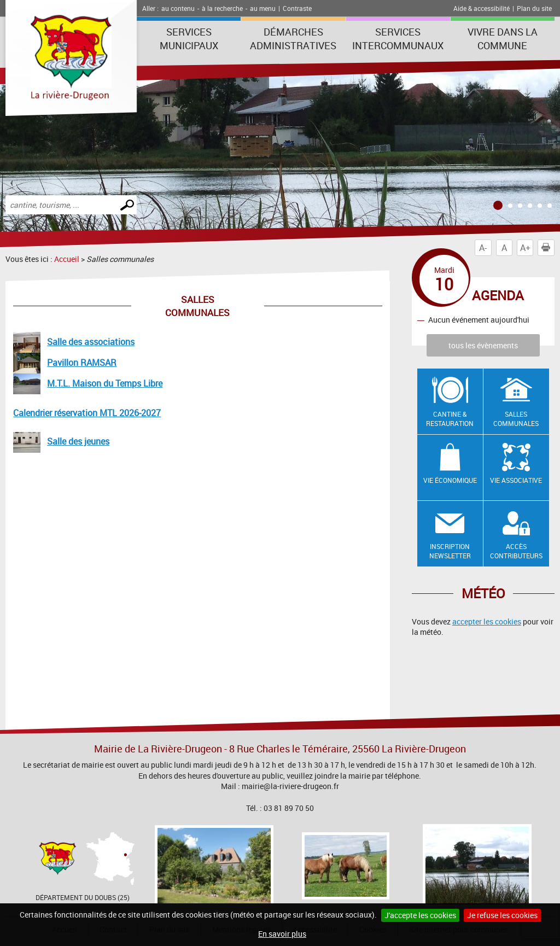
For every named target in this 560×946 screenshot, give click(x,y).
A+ (525, 248)
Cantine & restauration (450, 419)
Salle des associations (91, 342)
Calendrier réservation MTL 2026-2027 (87, 413)
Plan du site (534, 8)
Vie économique (450, 480)
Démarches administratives (293, 39)
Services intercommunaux (398, 39)
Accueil (67, 259)
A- (483, 248)
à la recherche (222, 8)
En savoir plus (282, 934)
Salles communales (516, 419)
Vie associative (516, 480)
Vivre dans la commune (503, 39)
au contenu (178, 8)
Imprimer (548, 248)
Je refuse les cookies (502, 915)
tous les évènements (483, 345)
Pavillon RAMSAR (82, 363)
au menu (263, 8)
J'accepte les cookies (420, 915)
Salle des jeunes (78, 441)
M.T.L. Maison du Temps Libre (105, 383)
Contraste (297, 8)
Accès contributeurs (516, 551)
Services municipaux (189, 39)
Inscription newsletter (450, 551)
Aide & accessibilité (482, 8)
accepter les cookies (487, 621)
